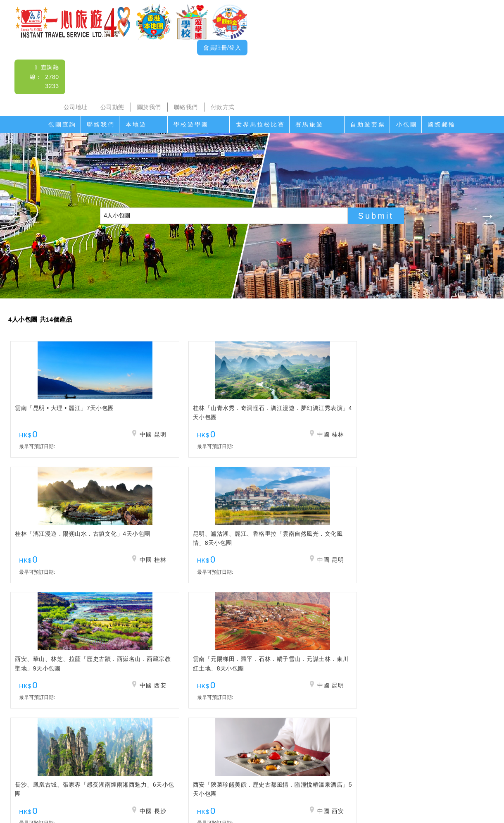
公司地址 (76, 107)
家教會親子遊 (221, 764)
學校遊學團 (191, 124)
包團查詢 (62, 124)
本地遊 (136, 124)
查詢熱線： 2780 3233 (44, 77)
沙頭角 (120, 764)
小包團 (407, 124)
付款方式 (223, 107)
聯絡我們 (186, 107)
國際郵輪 (442, 124)
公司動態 (112, 107)
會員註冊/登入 (222, 48)
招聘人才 (317, 781)
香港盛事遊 (346, 764)
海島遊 (147, 764)
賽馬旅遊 (309, 124)
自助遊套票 (368, 124)
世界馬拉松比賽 (260, 124)
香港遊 (378, 764)
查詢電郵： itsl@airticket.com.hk (252, 716)
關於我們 (149, 107)
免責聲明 (350, 781)
